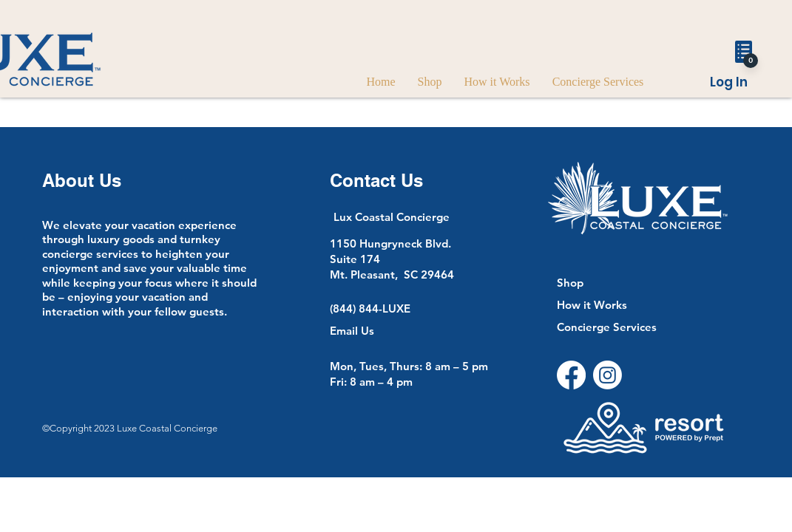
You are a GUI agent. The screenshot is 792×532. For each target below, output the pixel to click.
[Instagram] (607, 375)
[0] (751, 61)
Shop (570, 283)
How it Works (592, 305)
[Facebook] (571, 375)
